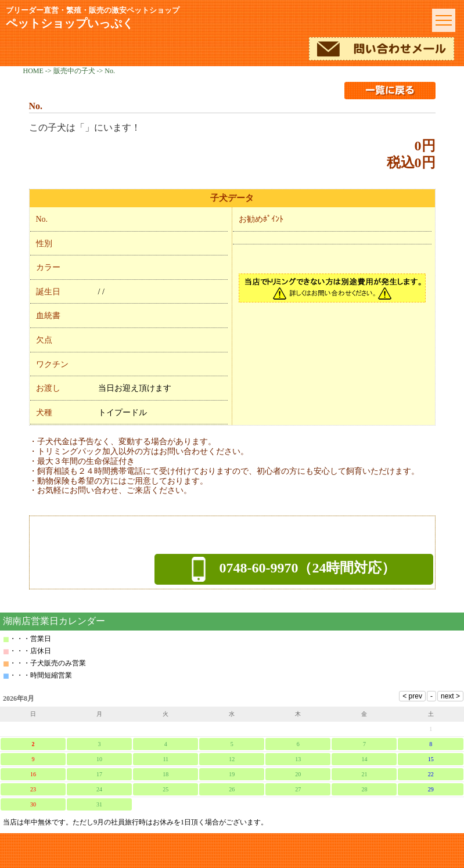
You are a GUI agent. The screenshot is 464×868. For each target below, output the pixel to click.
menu (444, 20)
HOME (33, 71)
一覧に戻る (390, 91)
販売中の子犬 (74, 71)
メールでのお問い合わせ (382, 49)
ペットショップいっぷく (215, 18)
